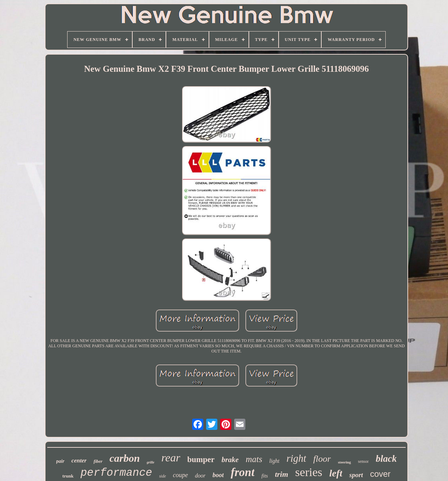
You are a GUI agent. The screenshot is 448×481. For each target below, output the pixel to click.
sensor (363, 461)
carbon (125, 458)
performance (116, 473)
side (163, 476)
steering (344, 462)
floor (322, 459)
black (386, 459)
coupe (180, 475)
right (296, 458)
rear (171, 458)
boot (218, 475)
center (79, 461)
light (274, 461)
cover (380, 474)
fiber (98, 461)
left (336, 473)
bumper (201, 459)
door (200, 476)
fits (265, 476)
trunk (68, 476)
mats (254, 459)
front (243, 472)
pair (60, 461)
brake (230, 460)
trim (281, 474)
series (309, 472)
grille (150, 462)
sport (356, 475)
